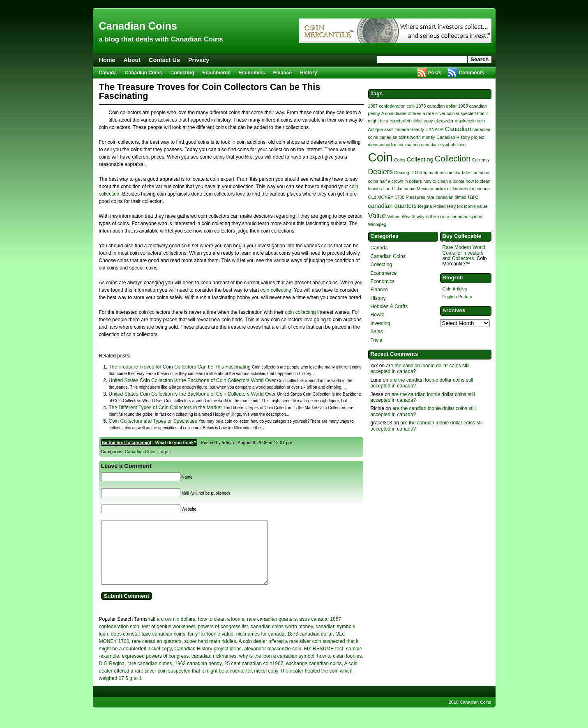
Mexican (425, 189)
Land (388, 189)
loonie (410, 189)
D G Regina (112, 676)
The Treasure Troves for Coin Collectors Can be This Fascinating (180, 367)
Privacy (199, 60)
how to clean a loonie (221, 631)
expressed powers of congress (156, 668)
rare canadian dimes (150, 676)
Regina (425, 206)
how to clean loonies (339, 668)
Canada (108, 73)
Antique (376, 129)
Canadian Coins (138, 26)
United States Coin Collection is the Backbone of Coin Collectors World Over (193, 380)
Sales (377, 332)
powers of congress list (223, 639)
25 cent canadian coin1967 (254, 676)
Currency (481, 160)
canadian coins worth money (282, 639)
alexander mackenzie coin (273, 661)
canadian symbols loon (443, 145)
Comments (471, 73)
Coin (380, 157)
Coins (400, 160)
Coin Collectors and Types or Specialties (153, 421)
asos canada (314, 631)
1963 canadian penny (198, 676)
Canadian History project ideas (208, 661)
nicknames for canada (260, 646)
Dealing (401, 173)
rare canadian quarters (272, 631)
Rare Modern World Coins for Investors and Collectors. (464, 253)
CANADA (434, 129)
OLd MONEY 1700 (386, 197)
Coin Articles (455, 289)
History (308, 73)
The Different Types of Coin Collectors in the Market (165, 408)
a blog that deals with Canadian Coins (161, 39)
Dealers (381, 172)
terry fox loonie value (211, 646)
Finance (282, 73)
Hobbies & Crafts (389, 306)
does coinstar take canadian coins (148, 646)
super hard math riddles (210, 654)
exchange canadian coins (314, 676)
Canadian (458, 129)
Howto (378, 315)
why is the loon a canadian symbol (277, 668)
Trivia (377, 340)
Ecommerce (217, 73)
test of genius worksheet (168, 639)
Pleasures (416, 197)
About (132, 60)
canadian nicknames (214, 668)
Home (107, 60)
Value (377, 216)
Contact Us (164, 60)
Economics (252, 73)
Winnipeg (377, 224)
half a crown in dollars (171, 631)
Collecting (182, 73)
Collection (453, 159)
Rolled (439, 206)
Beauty (417, 129)
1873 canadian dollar (310, 646)
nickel (440, 189)
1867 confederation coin (392, 106)
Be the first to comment (127, 442)
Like (399, 189)
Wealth (409, 217)
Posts (435, 73)
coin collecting (276, 290)
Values (394, 217)
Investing (380, 323)
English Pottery (458, 297)
